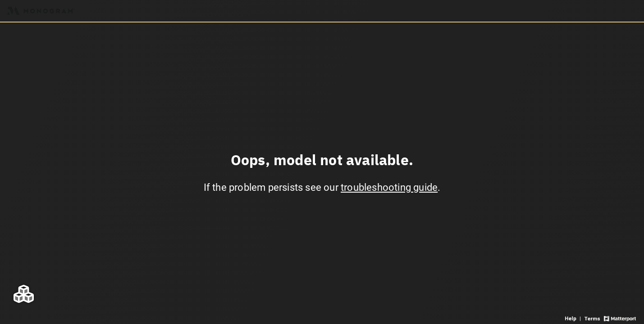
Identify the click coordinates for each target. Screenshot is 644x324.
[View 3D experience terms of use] (593, 318)
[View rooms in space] (24, 294)
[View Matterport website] (620, 318)
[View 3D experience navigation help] (574, 318)
